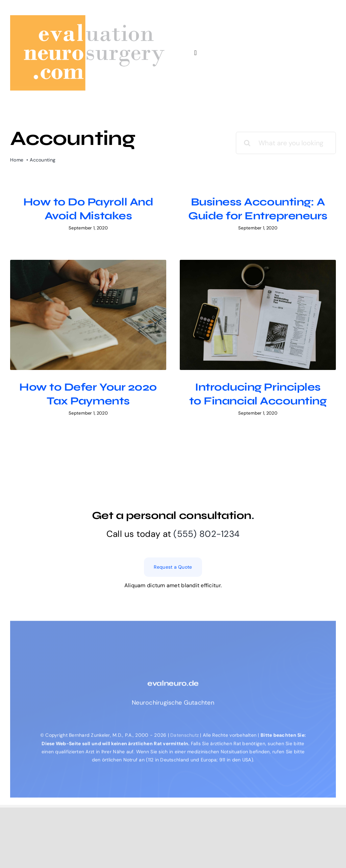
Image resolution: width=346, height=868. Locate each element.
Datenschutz (185, 779)
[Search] (247, 143)
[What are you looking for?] (286, 143)
